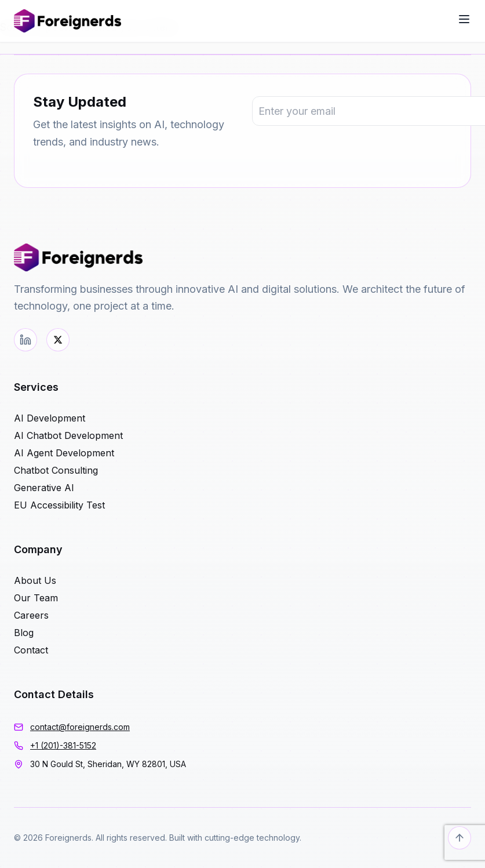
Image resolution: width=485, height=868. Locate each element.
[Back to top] (460, 838)
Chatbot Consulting (56, 470)
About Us (35, 580)
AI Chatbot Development (68, 435)
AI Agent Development (64, 453)
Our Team (36, 598)
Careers (31, 615)
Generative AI (44, 488)
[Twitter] (58, 340)
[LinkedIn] (25, 340)
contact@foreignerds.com (80, 727)
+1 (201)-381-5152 (63, 745)
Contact (31, 650)
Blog (24, 633)
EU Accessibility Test (59, 505)
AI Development (50, 418)
